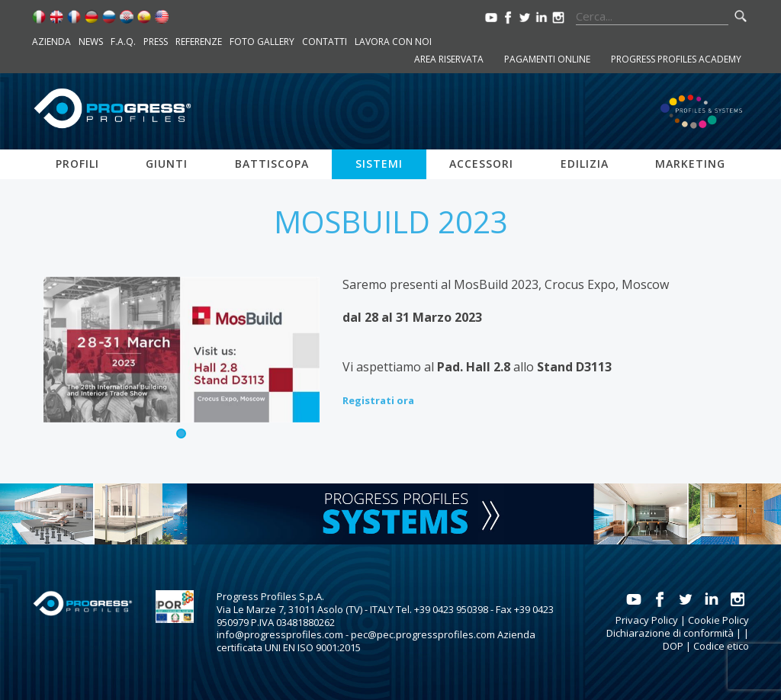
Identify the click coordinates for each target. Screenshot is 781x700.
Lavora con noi (393, 42)
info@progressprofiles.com (280, 634)
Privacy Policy (647, 620)
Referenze (199, 42)
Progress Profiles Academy (676, 59)
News (91, 42)
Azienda (51, 42)
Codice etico (721, 646)
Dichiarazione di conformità (670, 633)
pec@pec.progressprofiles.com (423, 634)
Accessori (481, 164)
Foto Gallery (262, 42)
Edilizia (585, 164)
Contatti (325, 42)
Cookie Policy (718, 620)
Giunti (167, 164)
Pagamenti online (547, 59)
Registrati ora (378, 400)
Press (156, 42)
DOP (673, 646)
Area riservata (449, 59)
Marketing (690, 164)
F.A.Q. (123, 42)
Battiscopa (272, 164)
